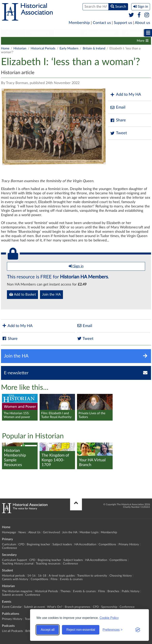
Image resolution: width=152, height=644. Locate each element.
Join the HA (51, 295)
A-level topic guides (62, 576)
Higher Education (100, 33)
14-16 (31, 576)
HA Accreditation (85, 544)
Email (118, 107)
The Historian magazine (19, 41)
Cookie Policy (109, 618)
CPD (21, 544)
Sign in (76, 266)
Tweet (118, 133)
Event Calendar (12, 607)
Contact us (102, 23)
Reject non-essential (81, 630)
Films (122, 41)
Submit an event (12, 595)
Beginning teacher (38, 544)
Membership (79, 23)
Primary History (129, 544)
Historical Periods (54, 41)
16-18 (42, 576)
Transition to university (92, 576)
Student (67, 33)
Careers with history (15, 579)
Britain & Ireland (94, 48)
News (22, 532)
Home (5, 48)
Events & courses (101, 41)
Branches (113, 591)
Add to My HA (126, 95)
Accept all (48, 630)
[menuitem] (13, 33)
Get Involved (51, 532)
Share (118, 120)
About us (142, 23)
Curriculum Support (14, 560)
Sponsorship (109, 607)
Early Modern (69, 48)
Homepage (9, 532)
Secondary (40, 33)
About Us (34, 532)
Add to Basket (22, 294)
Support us (123, 23)
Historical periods (13, 576)
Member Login (89, 532)
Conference (9, 548)
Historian (134, 33)
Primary (13, 33)
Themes (77, 41)
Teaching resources (48, 564)
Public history (131, 591)
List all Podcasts (12, 631)
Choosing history (121, 576)
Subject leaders (62, 544)
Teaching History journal (18, 564)
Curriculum (9, 544)
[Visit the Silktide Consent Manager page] (138, 630)
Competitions (107, 544)
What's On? (55, 607)
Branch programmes (78, 607)
